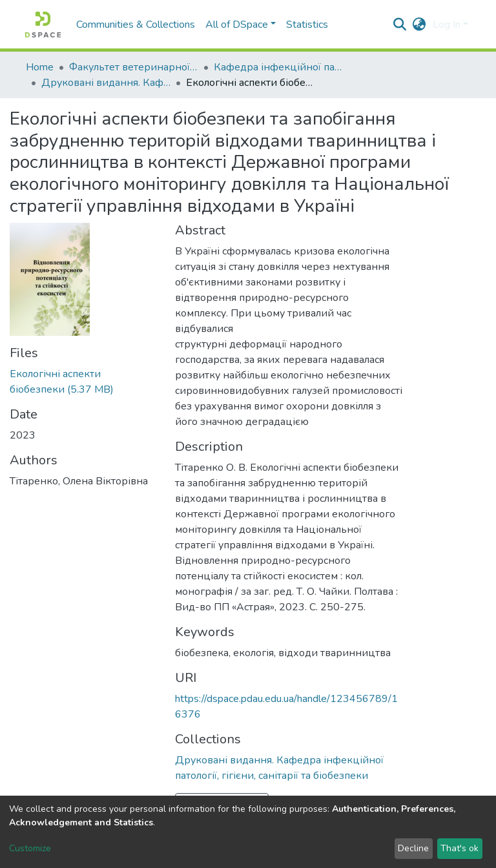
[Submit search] (400, 25)
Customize (30, 848)
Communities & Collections (136, 25)
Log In (447, 25)
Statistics (307, 25)
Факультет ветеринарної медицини (134, 67)
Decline (413, 848)
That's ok (460, 848)
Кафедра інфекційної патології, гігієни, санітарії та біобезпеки (278, 67)
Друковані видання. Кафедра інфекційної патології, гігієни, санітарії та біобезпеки (106, 83)
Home (40, 67)
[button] (419, 25)
